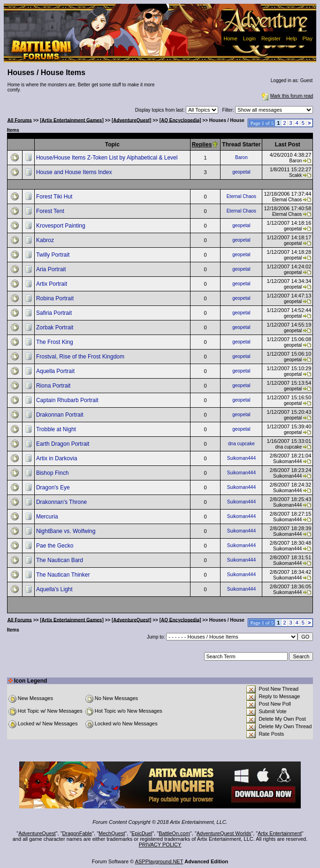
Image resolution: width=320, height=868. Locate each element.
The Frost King (55, 342)
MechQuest (112, 833)
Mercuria (48, 517)
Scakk (295, 175)
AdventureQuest (37, 833)
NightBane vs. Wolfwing (67, 531)
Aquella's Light (55, 589)
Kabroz (46, 240)
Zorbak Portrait (56, 327)
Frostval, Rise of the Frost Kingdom (81, 357)
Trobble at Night (57, 429)
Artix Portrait (52, 284)
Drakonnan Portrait (61, 415)
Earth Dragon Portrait (64, 444)
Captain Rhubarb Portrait (68, 400)
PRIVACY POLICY (160, 845)
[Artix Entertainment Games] (72, 120)
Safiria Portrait (55, 313)
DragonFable (77, 833)
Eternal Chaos (241, 196)
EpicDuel (142, 833)
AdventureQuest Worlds (224, 833)
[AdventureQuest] (131, 120)
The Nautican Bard (60, 560)
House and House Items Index (75, 172)
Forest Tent (51, 211)
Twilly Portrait (54, 255)
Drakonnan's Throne (62, 502)
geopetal (241, 172)
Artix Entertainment (280, 833)
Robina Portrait (56, 298)
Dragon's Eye (54, 487)
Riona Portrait (54, 386)
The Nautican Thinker (64, 575)
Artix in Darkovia (57, 458)
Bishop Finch (53, 473)
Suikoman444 (241, 458)
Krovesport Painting (61, 226)
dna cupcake (241, 444)
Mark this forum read (287, 96)
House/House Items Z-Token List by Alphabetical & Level (108, 158)
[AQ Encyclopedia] (180, 120)
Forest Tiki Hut (55, 197)
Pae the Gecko (56, 546)
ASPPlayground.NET (159, 861)
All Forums (20, 120)
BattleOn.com (174, 833)
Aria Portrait (52, 269)
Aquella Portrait (56, 371)
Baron (241, 157)
